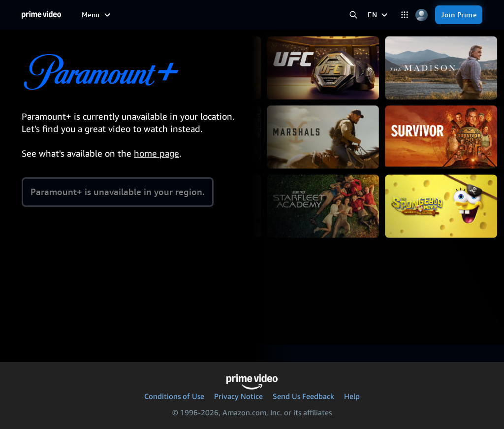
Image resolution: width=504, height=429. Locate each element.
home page (157, 153)
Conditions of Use (174, 396)
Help (352, 396)
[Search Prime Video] (353, 15)
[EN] (379, 15)
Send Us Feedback (303, 396)
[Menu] (97, 15)
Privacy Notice (238, 396)
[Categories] (404, 15)
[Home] (41, 15)
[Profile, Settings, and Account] (422, 15)
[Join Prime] (459, 15)
